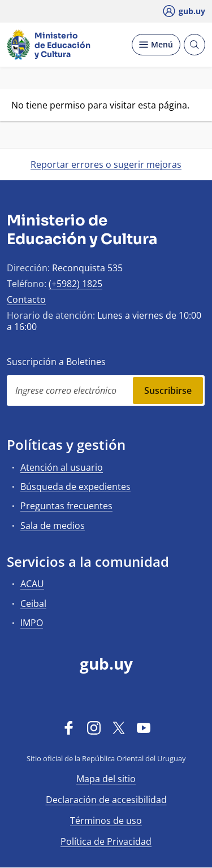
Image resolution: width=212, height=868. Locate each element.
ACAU (32, 584)
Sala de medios (53, 526)
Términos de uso (106, 821)
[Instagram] (94, 727)
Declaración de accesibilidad (106, 800)
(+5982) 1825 (75, 284)
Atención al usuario (62, 467)
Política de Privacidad (106, 841)
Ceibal (33, 604)
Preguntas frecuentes (66, 506)
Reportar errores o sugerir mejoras (106, 164)
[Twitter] (119, 727)
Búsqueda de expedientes (75, 487)
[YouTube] (144, 727)
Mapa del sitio (106, 779)
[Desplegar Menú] (156, 45)
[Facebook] (69, 727)
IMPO (32, 623)
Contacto (26, 300)
